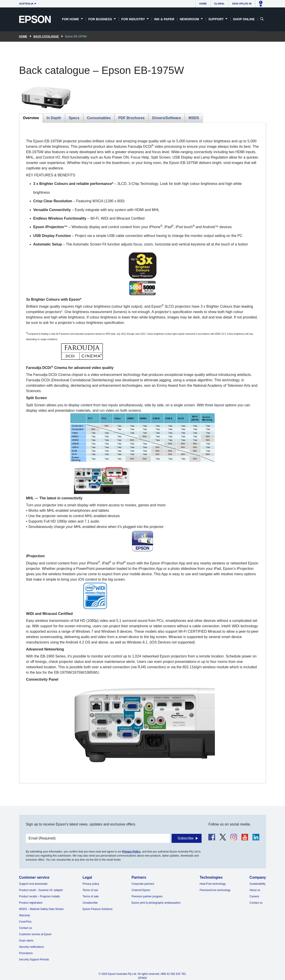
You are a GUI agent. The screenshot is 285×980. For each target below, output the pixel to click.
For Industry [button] (133, 19)
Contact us (26, 928)
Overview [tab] (31, 118)
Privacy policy (91, 884)
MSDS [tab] (194, 118)
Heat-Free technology (213, 884)
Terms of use (90, 890)
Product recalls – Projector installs (40, 896)
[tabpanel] (143, 453)
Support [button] (216, 19)
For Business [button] (101, 19)
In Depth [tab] (54, 118)
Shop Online (244, 19)
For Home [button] (71, 19)
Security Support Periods (34, 960)
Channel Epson (141, 890)
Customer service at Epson (35, 934)
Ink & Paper (164, 19)
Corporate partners (143, 884)
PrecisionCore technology (215, 890)
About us (255, 890)
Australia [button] (26, 4)
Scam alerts (26, 941)
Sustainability (258, 884)
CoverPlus (25, 922)
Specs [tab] (74, 118)
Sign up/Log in (242, 4)
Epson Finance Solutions (98, 909)
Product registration (31, 903)
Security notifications (32, 947)
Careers (254, 896)
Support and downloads (33, 884)
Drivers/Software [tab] (167, 118)
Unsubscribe (90, 903)
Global (219, 4)
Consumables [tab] (99, 118)
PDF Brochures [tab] (131, 118)
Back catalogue (46, 36)
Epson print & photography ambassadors (156, 903)
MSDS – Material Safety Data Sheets (41, 909)
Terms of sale (91, 896)
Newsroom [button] (190, 19)
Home (203, 4)
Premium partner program (147, 896)
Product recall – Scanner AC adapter (41, 890)
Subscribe (185, 838)
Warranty (25, 915)
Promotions (26, 953)
